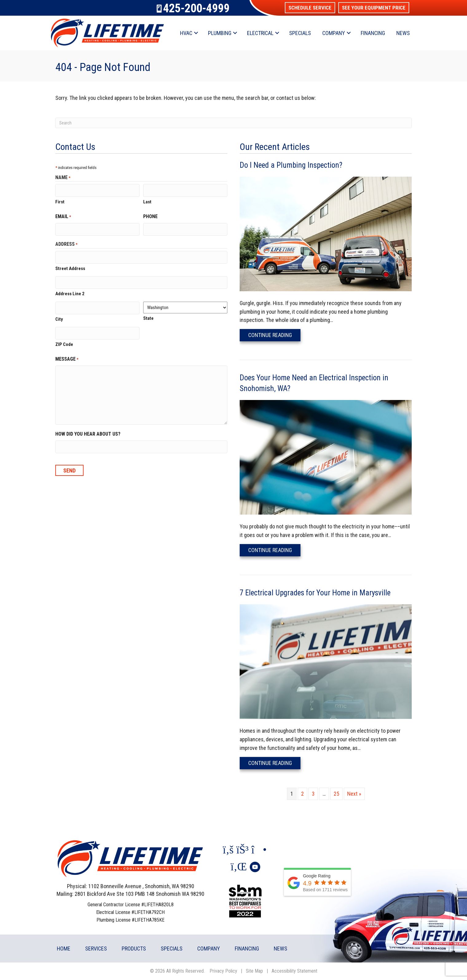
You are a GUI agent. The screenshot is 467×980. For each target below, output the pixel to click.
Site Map (254, 971)
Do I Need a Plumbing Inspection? (291, 165)
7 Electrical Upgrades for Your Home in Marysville (315, 593)
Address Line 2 (70, 292)
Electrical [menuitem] (260, 33)
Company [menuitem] (334, 33)
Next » (354, 794)
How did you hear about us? (88, 431)
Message (67, 356)
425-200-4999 (196, 8)
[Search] (233, 123)
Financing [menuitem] (373, 33)
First (60, 201)
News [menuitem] (403, 33)
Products (134, 949)
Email (63, 216)
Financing (247, 949)
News (281, 949)
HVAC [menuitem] (186, 33)
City (59, 316)
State (148, 316)
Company (209, 949)
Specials (172, 949)
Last (147, 201)
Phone (150, 216)
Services (96, 949)
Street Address (70, 267)
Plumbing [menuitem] (220, 33)
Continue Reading (274, 335)
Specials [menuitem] (300, 33)
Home (64, 949)
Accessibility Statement (294, 971)
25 (336, 794)
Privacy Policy (223, 971)
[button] (310, 8)
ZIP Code (64, 341)
